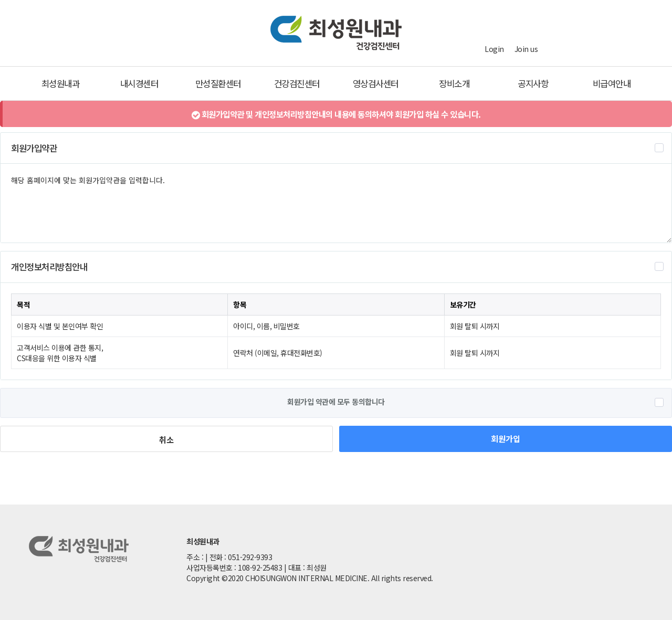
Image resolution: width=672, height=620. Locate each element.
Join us (526, 49)
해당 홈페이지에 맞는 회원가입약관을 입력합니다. (336, 203)
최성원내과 (61, 83)
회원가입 (506, 438)
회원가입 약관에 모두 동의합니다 (336, 402)
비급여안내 (612, 83)
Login (494, 49)
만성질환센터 (218, 83)
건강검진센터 (297, 83)
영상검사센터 (376, 83)
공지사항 (533, 83)
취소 (166, 439)
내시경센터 (139, 83)
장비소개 (454, 83)
